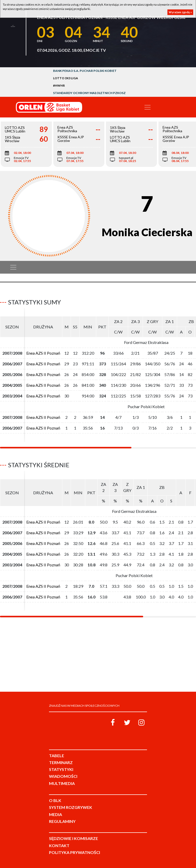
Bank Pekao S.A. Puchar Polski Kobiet (85, 71)
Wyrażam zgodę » (180, 12)
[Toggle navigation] (148, 107)
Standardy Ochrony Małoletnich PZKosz (89, 93)
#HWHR (59, 85)
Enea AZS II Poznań (43, 353)
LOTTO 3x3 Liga (66, 78)
